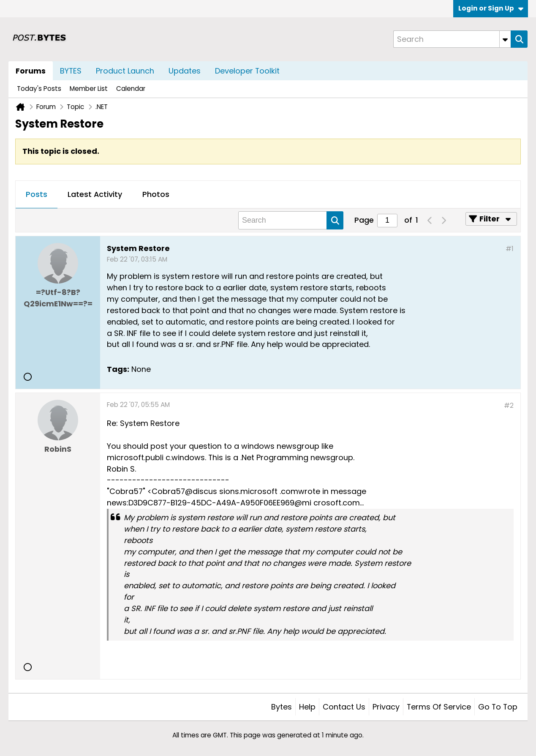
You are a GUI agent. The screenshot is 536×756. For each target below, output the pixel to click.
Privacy (386, 707)
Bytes (282, 707)
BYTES (71, 71)
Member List (89, 89)
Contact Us (344, 707)
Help (307, 707)
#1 (510, 249)
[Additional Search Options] (505, 39)
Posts (37, 194)
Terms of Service (439, 707)
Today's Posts (39, 89)
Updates (185, 71)
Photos (156, 194)
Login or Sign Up (491, 8)
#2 (509, 405)
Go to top (498, 707)
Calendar (131, 89)
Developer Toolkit (247, 71)
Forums (31, 71)
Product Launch (125, 71)
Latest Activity (95, 194)
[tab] (37, 195)
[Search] (452, 39)
